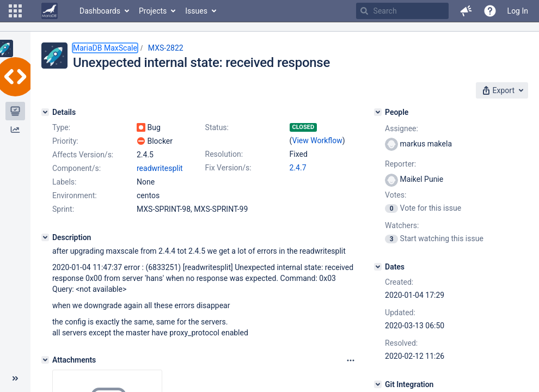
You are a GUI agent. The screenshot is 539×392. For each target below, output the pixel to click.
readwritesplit (160, 168)
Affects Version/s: (83, 155)
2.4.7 (298, 168)
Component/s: (76, 168)
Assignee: (402, 128)
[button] (15, 11)
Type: (61, 127)
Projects (153, 11)
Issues (196, 11)
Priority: (65, 141)
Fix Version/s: (228, 168)
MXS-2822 (166, 48)
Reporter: (400, 164)
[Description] (45, 237)
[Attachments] (45, 360)
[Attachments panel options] (351, 360)
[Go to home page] (50, 11)
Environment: (75, 195)
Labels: (64, 182)
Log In (518, 11)
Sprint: (63, 209)
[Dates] (378, 267)
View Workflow (317, 140)
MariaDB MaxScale (105, 48)
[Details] (45, 112)
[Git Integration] (378, 384)
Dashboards (100, 11)
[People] (378, 112)
